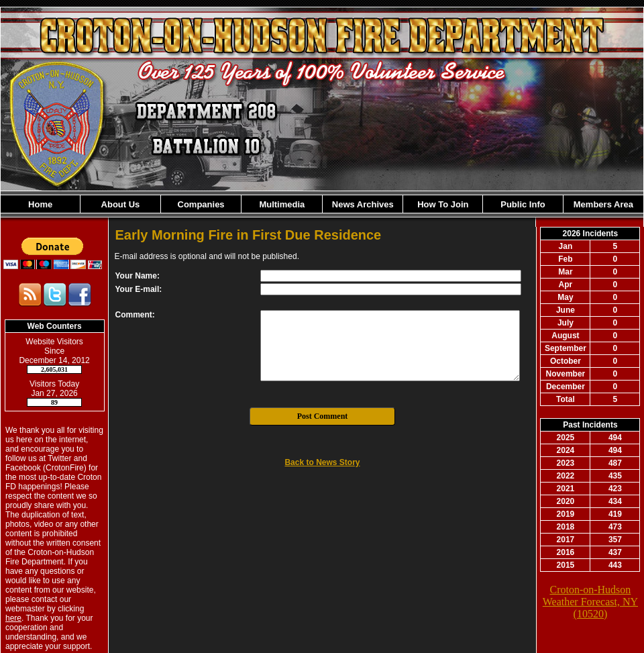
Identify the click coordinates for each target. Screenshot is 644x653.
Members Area (603, 204)
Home (40, 204)
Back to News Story (322, 462)
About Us (121, 204)
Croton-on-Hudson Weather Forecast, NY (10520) (590, 602)
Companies (201, 204)
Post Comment (323, 416)
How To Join (443, 204)
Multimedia (282, 204)
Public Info (523, 204)
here (13, 618)
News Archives (363, 204)
